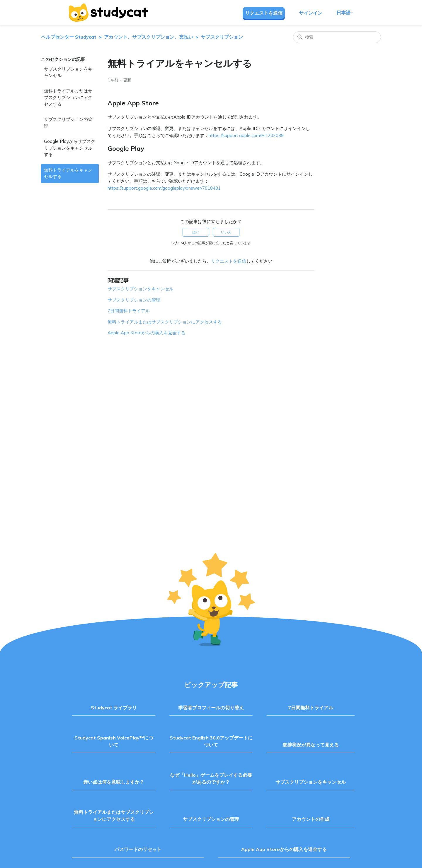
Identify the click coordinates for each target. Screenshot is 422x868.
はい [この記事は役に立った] (196, 232)
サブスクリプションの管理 (68, 123)
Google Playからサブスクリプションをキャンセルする (70, 148)
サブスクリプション (222, 37)
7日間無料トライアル (129, 311)
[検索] (337, 37)
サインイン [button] (311, 13)
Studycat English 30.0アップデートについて (211, 741)
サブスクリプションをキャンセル (68, 72)
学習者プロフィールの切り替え (211, 708)
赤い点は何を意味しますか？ (114, 782)
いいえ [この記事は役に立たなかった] (226, 232)
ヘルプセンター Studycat (69, 37)
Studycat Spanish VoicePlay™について (114, 741)
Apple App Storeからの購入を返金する (147, 333)
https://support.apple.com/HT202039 (246, 135)
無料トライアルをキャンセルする (68, 173)
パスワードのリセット (138, 849)
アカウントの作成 (311, 819)
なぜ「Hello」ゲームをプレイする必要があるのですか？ (211, 778)
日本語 (345, 13)
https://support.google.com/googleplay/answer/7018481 (164, 188)
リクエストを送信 (264, 13)
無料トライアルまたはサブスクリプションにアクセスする (68, 97)
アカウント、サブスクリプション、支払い (149, 37)
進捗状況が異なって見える (311, 745)
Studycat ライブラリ (114, 708)
